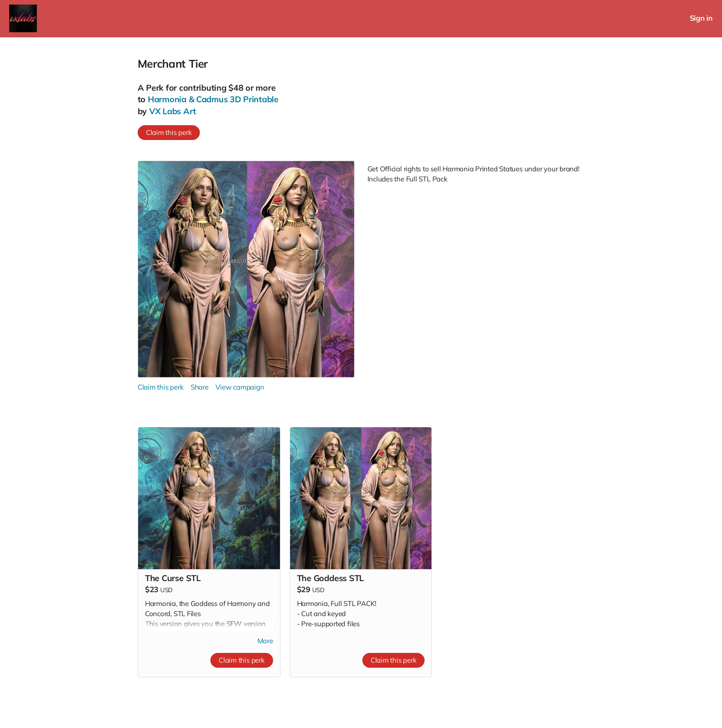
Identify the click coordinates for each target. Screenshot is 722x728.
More (265, 641)
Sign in (701, 18)
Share (200, 387)
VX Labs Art (173, 111)
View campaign (240, 387)
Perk (155, 88)
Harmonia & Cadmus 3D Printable (213, 99)
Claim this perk (169, 132)
